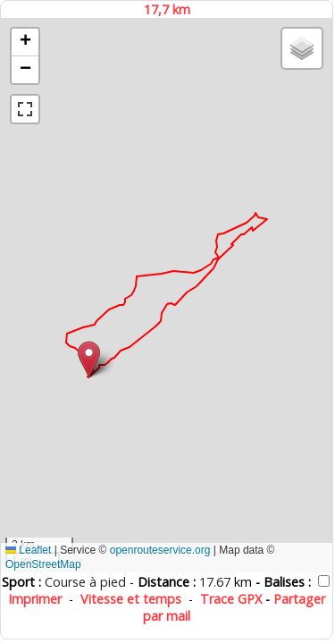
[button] (89, 359)
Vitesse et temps (131, 599)
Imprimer (35, 599)
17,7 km (167, 9)
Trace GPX (231, 599)
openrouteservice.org (160, 550)
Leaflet (28, 550)
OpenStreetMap (43, 564)
